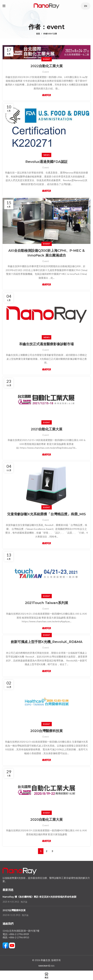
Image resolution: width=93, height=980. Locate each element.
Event (47, 59)
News (46, 155)
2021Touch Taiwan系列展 (47, 603)
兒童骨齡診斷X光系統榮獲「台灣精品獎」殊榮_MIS (46, 514)
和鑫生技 (45, 960)
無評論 (24, 902)
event (56, 27)
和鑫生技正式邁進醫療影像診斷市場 (46, 344)
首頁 (38, 34)
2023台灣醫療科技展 (14, 910)
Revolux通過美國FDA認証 (46, 162)
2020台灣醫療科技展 (46, 731)
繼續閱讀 (46, 95)
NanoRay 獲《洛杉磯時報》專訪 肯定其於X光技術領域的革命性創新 (40, 897)
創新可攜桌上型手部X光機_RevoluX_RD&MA (47, 642)
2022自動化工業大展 (47, 66)
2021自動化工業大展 (47, 429)
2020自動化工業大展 (46, 820)
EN (86, 6)
